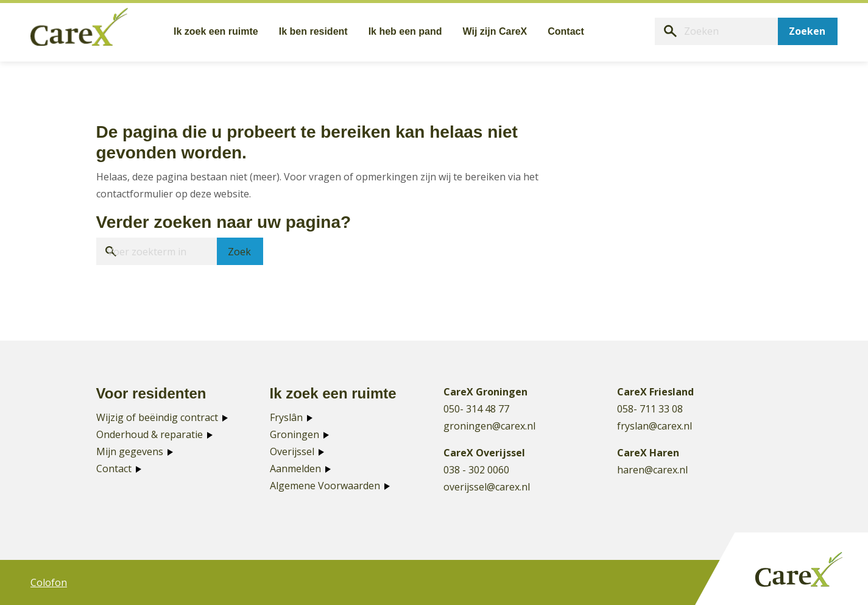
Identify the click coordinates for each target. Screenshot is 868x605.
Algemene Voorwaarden (325, 486)
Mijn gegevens (130, 451)
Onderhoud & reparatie (150, 434)
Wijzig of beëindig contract (157, 417)
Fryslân (286, 417)
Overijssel (292, 451)
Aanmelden (295, 469)
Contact (114, 469)
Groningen (295, 434)
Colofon (49, 582)
